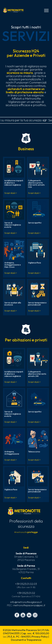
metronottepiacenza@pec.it (29, 605)
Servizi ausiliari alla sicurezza (13, 304)
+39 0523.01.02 (26, 593)
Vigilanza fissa (34, 263)
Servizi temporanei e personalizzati (37, 304)
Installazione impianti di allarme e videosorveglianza (14, 183)
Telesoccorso (34, 452)
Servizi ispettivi (35, 223)
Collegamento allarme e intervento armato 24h (37, 374)
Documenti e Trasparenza (26, 640)
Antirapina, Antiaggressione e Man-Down (13, 265)
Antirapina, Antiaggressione (12, 453)
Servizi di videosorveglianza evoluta (13, 225)
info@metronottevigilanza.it (26, 602)
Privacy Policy (40, 637)
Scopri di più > (11, 193)
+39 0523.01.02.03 (26, 584)
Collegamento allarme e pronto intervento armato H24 (36, 184)
